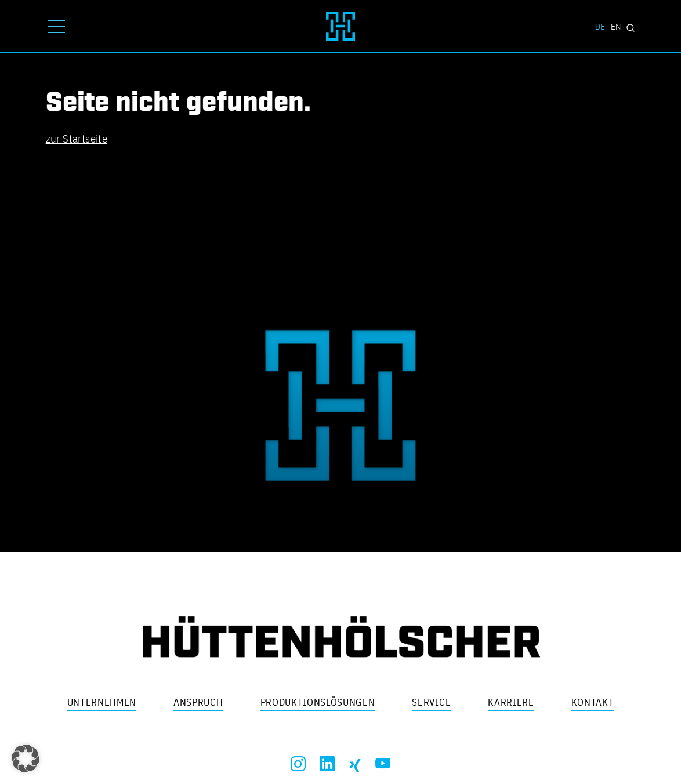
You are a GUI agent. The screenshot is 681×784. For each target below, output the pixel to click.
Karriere (511, 702)
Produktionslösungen (318, 702)
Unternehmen (102, 702)
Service (431, 702)
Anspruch (198, 702)
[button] (26, 758)
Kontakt (593, 702)
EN (616, 26)
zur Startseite (77, 139)
